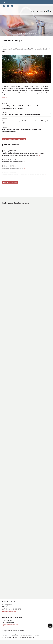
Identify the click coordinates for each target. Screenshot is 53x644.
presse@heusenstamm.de (11, 625)
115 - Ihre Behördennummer (27, 637)
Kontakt (37, 635)
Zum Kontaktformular (10, 611)
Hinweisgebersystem (26, 635)
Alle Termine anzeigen (10, 182)
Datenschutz (14, 635)
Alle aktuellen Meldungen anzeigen (14, 139)
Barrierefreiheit (6, 637)
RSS (15, 637)
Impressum (5, 635)
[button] (18, 33)
